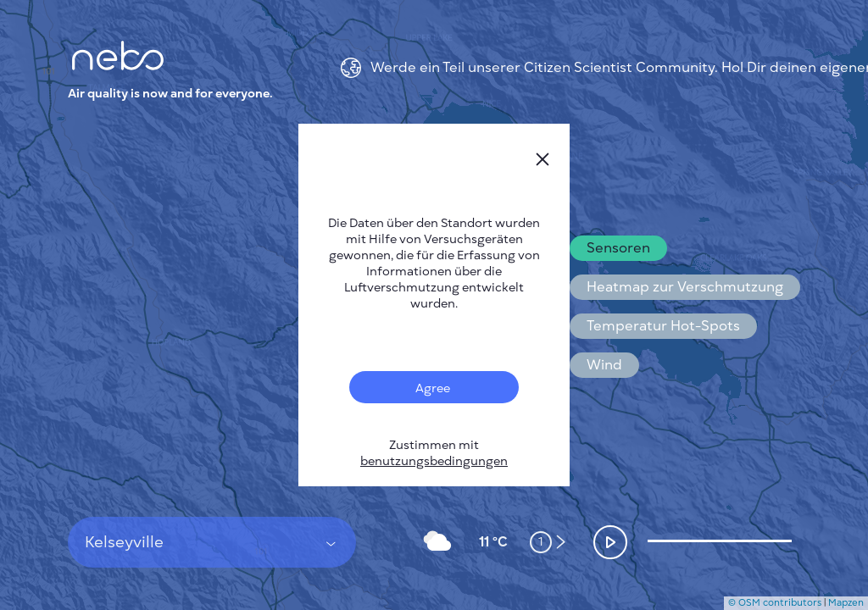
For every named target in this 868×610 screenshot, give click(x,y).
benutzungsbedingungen (434, 461)
